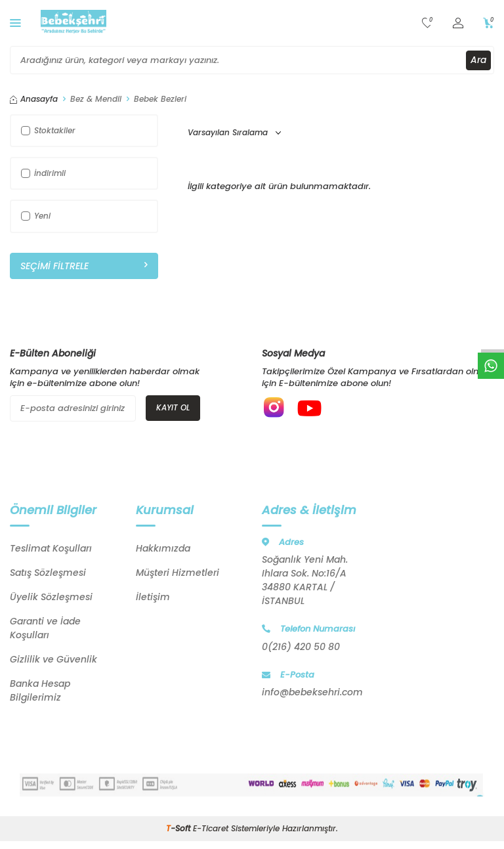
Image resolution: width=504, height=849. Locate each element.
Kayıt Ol (173, 407)
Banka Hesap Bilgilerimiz (40, 692)
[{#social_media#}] (275, 408)
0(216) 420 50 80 (301, 647)
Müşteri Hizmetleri (178, 574)
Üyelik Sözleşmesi (51, 598)
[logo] (73, 23)
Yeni (36, 216)
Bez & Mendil (96, 99)
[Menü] (15, 23)
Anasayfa (34, 99)
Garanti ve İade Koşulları (45, 629)
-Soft (179, 830)
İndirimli (43, 173)
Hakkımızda (163, 550)
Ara (478, 60)
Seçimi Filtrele (84, 266)
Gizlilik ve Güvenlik (53, 661)
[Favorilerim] (428, 23)
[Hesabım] (458, 23)
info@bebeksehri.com (312, 693)
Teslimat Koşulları (51, 550)
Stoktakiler (48, 130)
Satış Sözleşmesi (48, 574)
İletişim (153, 598)
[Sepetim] (489, 23)
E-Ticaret (211, 830)
